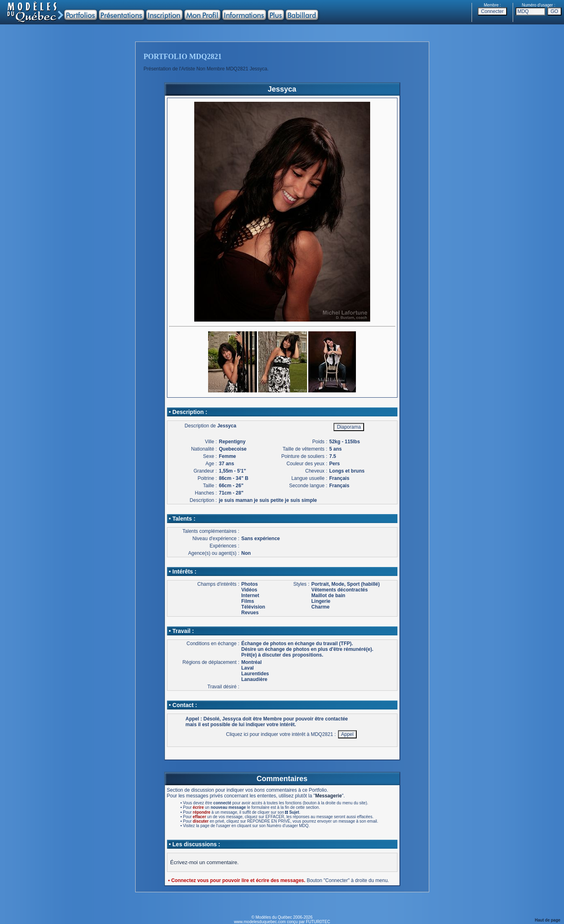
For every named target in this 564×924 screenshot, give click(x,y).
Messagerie (328, 796)
